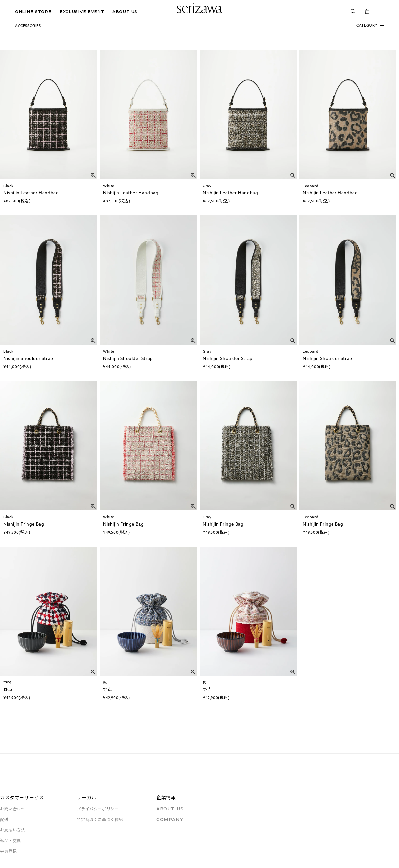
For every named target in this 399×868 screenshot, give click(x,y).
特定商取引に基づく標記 (100, 820)
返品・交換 (10, 841)
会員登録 (8, 851)
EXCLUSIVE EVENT (82, 11)
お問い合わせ (13, 809)
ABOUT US (125, 11)
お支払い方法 (13, 830)
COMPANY (170, 820)
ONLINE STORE (33, 11)
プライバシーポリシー (98, 809)
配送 (4, 820)
